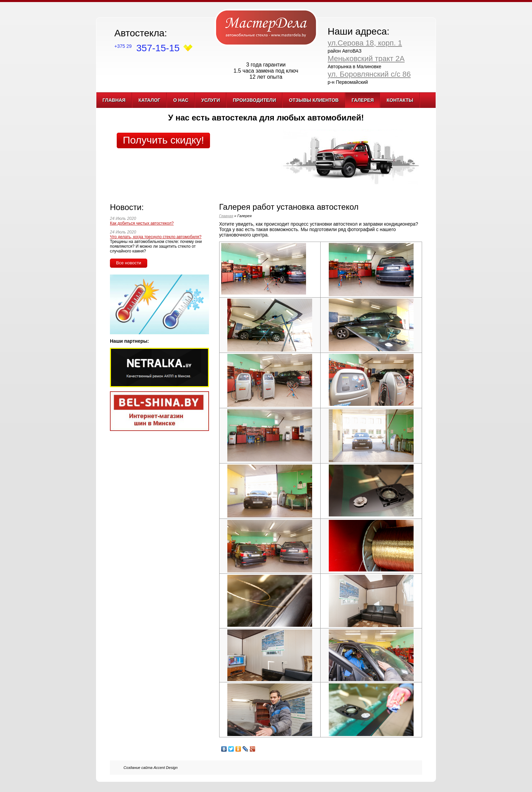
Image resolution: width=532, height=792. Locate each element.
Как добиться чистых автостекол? (142, 223)
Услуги (211, 100)
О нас (181, 100)
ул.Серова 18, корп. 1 (365, 43)
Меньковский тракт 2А (366, 59)
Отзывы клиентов (314, 100)
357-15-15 (147, 48)
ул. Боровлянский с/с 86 (369, 74)
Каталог (149, 100)
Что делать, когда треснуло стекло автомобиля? (156, 237)
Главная (114, 100)
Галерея (363, 100)
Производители (254, 100)
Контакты (400, 100)
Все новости (129, 263)
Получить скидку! (163, 140)
